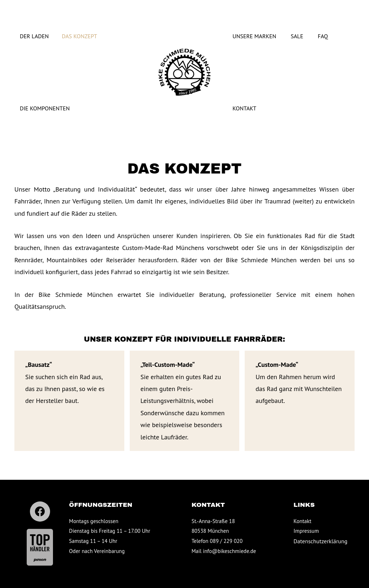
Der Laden (29, 36)
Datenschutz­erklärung (321, 541)
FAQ (325, 36)
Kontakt (246, 108)
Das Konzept (70, 36)
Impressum (306, 531)
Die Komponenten (39, 108)
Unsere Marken (256, 36)
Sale (299, 36)
